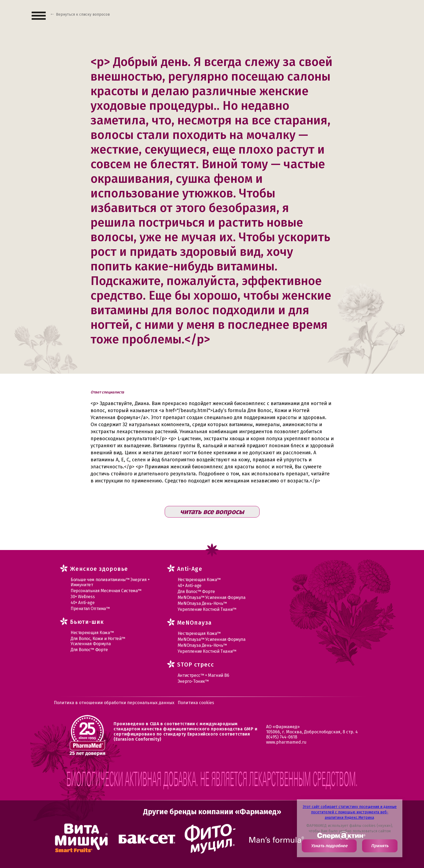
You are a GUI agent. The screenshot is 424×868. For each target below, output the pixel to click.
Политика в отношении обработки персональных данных (114, 703)
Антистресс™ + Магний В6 (203, 675)
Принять (380, 846)
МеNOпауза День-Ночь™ (202, 603)
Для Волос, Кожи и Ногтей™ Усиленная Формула (98, 641)
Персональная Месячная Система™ (106, 591)
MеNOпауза (195, 623)
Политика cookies (196, 703)
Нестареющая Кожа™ (92, 633)
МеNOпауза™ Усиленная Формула (212, 597)
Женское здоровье (99, 569)
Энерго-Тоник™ (193, 681)
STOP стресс (196, 665)
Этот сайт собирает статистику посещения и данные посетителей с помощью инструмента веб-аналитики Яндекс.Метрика (350, 812)
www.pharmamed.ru (286, 742)
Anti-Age (190, 569)
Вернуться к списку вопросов (83, 14)
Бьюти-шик (87, 622)
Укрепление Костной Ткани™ (207, 609)
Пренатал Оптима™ (90, 609)
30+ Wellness (83, 597)
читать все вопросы (212, 512)
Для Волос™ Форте (89, 650)
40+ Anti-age (82, 603)
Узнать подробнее (329, 846)
